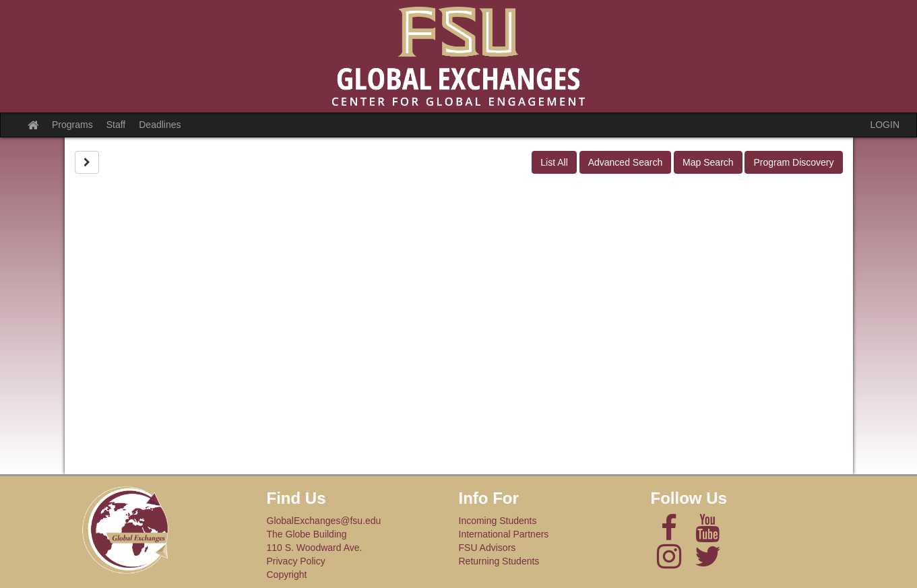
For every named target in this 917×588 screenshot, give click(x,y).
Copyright (287, 575)
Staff (116, 125)
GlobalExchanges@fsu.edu (324, 521)
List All (554, 162)
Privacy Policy (296, 561)
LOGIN (885, 125)
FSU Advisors (487, 548)
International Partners (504, 534)
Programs (72, 125)
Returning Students (499, 561)
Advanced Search (626, 162)
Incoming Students (498, 521)
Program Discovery (793, 162)
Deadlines (160, 125)
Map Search (708, 162)
